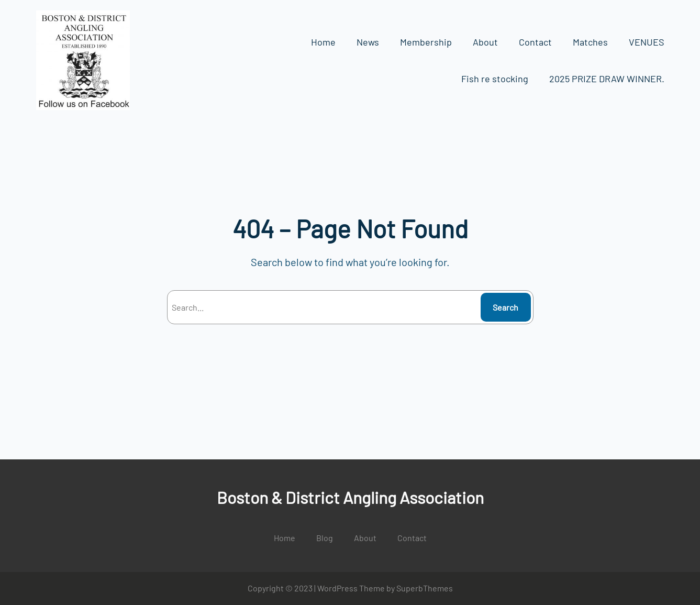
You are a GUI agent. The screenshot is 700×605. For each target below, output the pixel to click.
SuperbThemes (425, 588)
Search (505, 307)
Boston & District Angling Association (350, 497)
